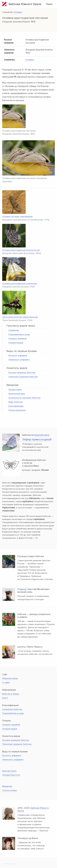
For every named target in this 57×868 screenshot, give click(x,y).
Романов (22, 589)
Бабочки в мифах (11, 694)
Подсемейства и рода (19, 334)
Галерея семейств (17, 339)
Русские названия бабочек (22, 373)
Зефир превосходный (37, 439)
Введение (7, 786)
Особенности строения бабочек (24, 398)
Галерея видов (16, 343)
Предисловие (15, 390)
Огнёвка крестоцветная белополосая (21, 250)
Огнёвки (18, 12)
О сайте (6, 683)
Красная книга (9, 771)
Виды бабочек (16, 402)
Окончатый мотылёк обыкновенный (20, 317)
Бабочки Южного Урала (22, 4)
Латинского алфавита (19, 360)
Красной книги (42, 435)
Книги (5, 698)
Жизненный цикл (17, 394)
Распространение (17, 410)
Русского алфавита (18, 356)
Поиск (49, 4)
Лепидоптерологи (11, 775)
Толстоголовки (10, 790)
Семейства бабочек (12, 709)
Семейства (14, 330)
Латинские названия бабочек (23, 377)
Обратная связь (10, 678)
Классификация (16, 406)
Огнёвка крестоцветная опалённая (20, 284)
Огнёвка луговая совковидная (17, 217)
